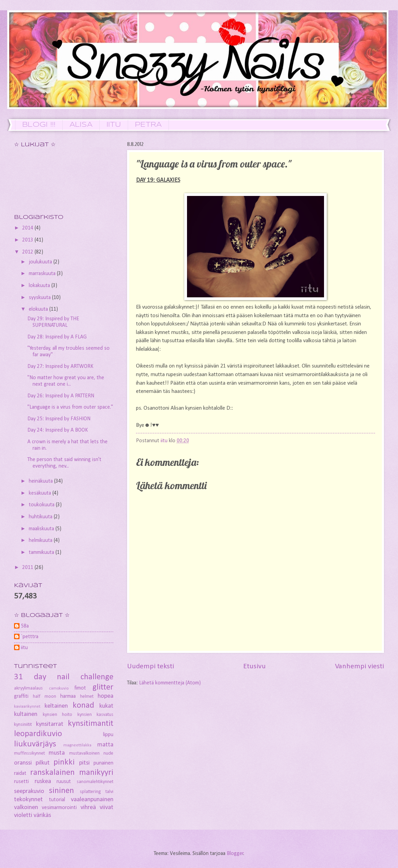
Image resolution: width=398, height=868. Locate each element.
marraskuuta (43, 274)
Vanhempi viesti (359, 666)
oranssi (23, 763)
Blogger (235, 854)
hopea (105, 696)
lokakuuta (40, 286)
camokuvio (59, 689)
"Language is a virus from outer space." (70, 407)
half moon (45, 697)
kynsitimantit (91, 724)
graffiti (21, 696)
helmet (87, 697)
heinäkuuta (41, 481)
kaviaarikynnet (27, 707)
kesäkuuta (41, 493)
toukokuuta (42, 505)
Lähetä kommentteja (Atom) (170, 683)
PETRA (148, 125)
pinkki (64, 762)
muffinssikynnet (29, 753)
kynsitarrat (50, 724)
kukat (106, 706)
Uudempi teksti (151, 666)
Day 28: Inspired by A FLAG (57, 337)
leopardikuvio (38, 734)
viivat (107, 808)
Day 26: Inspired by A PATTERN (61, 396)
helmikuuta (41, 541)
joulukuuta (41, 262)
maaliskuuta (42, 529)
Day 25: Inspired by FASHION (59, 419)
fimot (80, 688)
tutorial (57, 800)
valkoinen (26, 808)
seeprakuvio (29, 791)
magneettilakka (77, 745)
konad (83, 705)
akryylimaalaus (28, 688)
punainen (103, 763)
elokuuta (39, 309)
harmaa (68, 696)
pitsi (84, 763)
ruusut (64, 782)
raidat (20, 773)
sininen (61, 791)
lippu (108, 735)
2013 (28, 240)
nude (108, 753)
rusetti (21, 782)
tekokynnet (28, 800)
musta (57, 753)
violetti (23, 815)
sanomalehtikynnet (95, 782)
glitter (103, 687)
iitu (24, 648)
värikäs (42, 815)
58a (25, 626)
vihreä (88, 808)
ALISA (81, 125)
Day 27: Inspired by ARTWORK (60, 367)
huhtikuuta (41, 517)
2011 (28, 568)
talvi (109, 792)
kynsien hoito (58, 715)
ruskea (43, 782)
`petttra (30, 637)
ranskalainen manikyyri (72, 773)
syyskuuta (40, 298)
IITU (114, 125)
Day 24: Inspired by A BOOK (58, 430)
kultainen (26, 714)
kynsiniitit (23, 725)
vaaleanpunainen (92, 800)
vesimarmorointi (59, 808)
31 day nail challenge (64, 677)
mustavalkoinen (84, 753)
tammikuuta (42, 553)
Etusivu (254, 666)
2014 (28, 228)
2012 (28, 252)
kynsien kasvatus (96, 715)
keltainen (56, 706)
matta (105, 745)
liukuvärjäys (35, 744)
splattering (90, 792)
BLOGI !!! (39, 125)
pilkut (43, 763)
